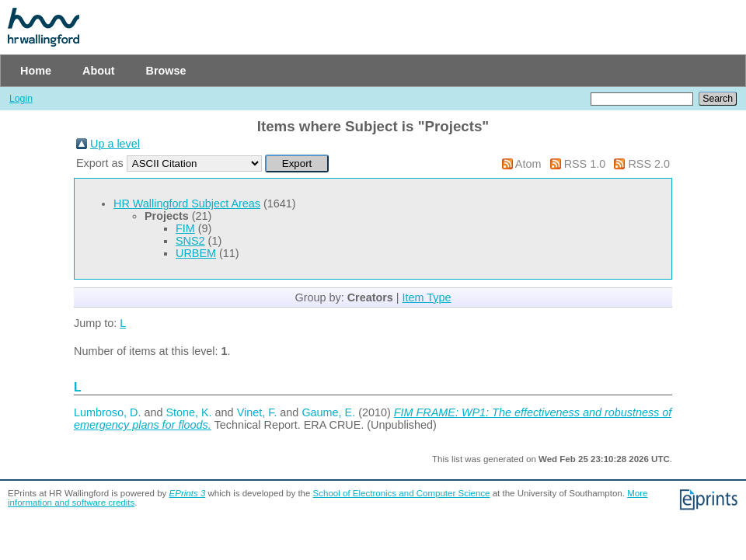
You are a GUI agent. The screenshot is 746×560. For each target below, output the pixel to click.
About (99, 71)
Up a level (115, 144)
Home (36, 71)
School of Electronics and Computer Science (402, 493)
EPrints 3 (188, 493)
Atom (528, 164)
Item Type (427, 297)
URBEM (196, 253)
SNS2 (190, 241)
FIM (185, 228)
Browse (166, 71)
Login (21, 99)
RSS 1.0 (585, 164)
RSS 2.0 (649, 164)
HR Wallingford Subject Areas (187, 203)
